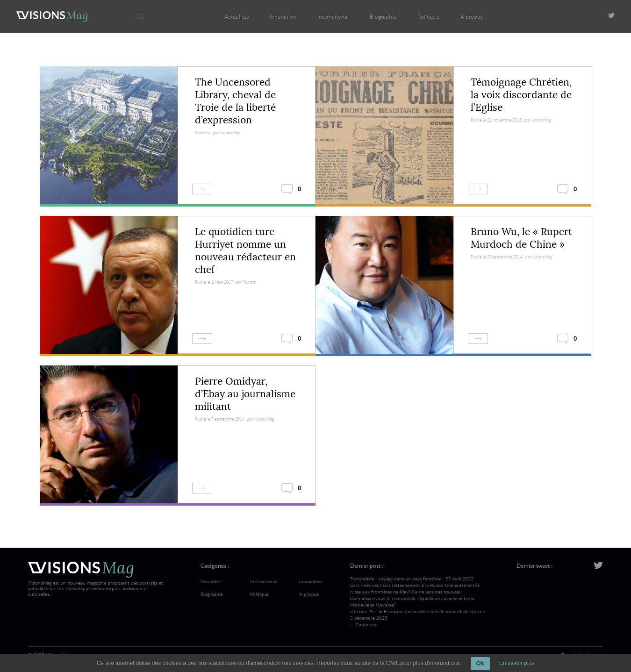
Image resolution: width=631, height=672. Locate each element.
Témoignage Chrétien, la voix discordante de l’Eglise (521, 95)
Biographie (383, 16)
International (333, 16)
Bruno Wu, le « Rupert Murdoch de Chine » (521, 238)
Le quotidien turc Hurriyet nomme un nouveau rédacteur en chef (245, 251)
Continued (366, 624)
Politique (428, 16)
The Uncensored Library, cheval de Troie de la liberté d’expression (235, 101)
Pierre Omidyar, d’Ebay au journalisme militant (245, 394)
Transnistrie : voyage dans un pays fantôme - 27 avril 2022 (419, 592)
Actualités (237, 16)
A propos (472, 16)
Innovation (283, 16)
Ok (480, 663)
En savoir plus (517, 663)
